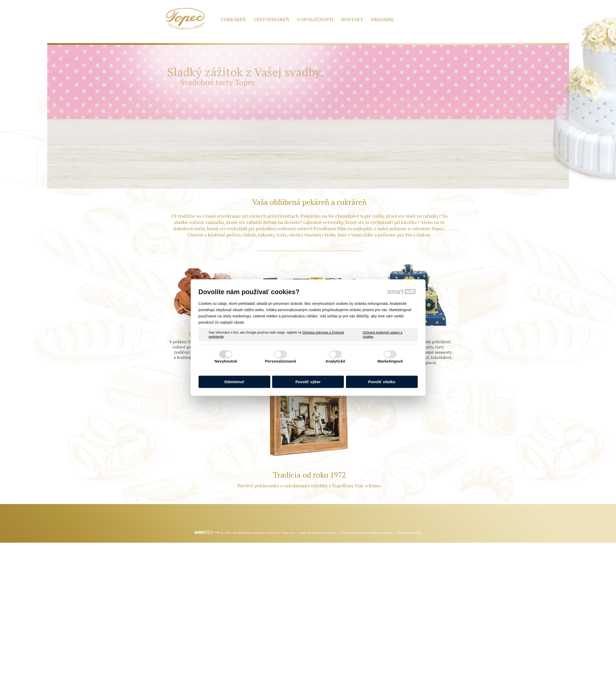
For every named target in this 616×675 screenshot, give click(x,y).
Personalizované (281, 361)
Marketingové (390, 361)
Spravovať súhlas (409, 533)
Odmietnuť (234, 382)
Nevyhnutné (226, 361)
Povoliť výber (308, 382)
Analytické (335, 361)
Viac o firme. (367, 485)
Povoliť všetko (382, 382)
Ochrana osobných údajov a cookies (382, 335)
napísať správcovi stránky (318, 533)
